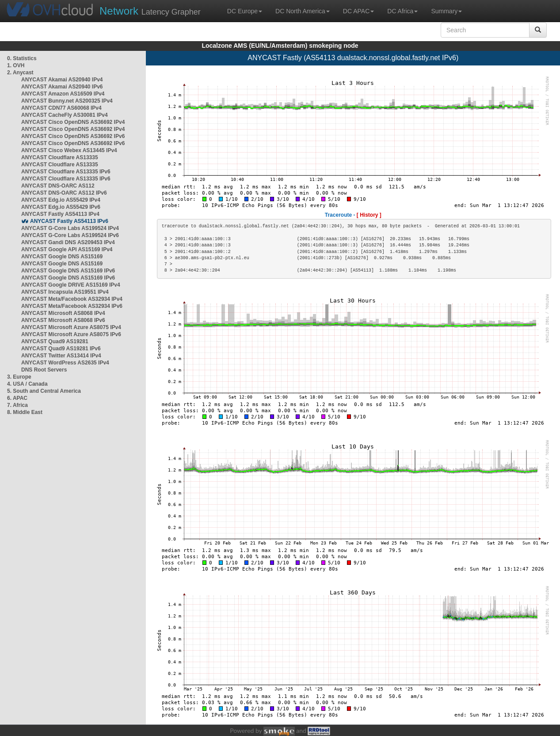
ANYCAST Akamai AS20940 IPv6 (62, 87)
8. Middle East (25, 412)
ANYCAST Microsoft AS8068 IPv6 (63, 320)
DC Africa (402, 11)
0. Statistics (22, 58)
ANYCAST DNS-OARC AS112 (58, 186)
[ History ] (369, 215)
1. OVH (16, 65)
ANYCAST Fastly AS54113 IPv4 (60, 214)
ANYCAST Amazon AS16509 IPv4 (63, 94)
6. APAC (17, 398)
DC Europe (245, 11)
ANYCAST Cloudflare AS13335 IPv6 (66, 172)
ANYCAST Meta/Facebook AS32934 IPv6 (72, 306)
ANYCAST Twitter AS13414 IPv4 (61, 356)
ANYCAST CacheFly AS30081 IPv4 (65, 115)
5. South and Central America (44, 391)
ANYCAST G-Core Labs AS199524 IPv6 (70, 235)
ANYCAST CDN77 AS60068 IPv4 (61, 108)
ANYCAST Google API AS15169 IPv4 (67, 249)
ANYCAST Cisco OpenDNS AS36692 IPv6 (73, 136)
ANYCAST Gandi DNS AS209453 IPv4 (68, 242)
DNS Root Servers (44, 370)
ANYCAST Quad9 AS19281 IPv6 (61, 349)
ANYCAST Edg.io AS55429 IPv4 (61, 200)
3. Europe (19, 377)
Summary (446, 11)
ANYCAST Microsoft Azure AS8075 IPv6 (71, 334)
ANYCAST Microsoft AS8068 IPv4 (63, 313)
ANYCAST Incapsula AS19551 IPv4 (65, 292)
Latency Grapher (150, 11)
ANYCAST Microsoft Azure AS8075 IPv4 (71, 327)
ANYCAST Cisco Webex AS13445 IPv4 (69, 150)
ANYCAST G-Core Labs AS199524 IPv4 (70, 228)
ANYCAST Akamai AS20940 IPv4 (62, 80)
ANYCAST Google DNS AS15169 (62, 257)
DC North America (303, 11)
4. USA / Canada (27, 384)
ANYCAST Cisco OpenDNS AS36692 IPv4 (73, 122)
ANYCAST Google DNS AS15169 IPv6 (68, 271)
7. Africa (17, 405)
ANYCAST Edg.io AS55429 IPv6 (61, 207)
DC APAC (358, 11)
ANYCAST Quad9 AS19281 (55, 341)
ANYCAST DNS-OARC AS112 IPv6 (64, 193)
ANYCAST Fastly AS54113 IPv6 (69, 221)
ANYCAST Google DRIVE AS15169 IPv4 (71, 285)
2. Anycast (20, 73)
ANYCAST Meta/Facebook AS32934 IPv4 (72, 299)
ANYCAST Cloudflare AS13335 (60, 157)
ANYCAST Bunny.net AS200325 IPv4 (67, 101)
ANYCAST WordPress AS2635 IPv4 (65, 363)
